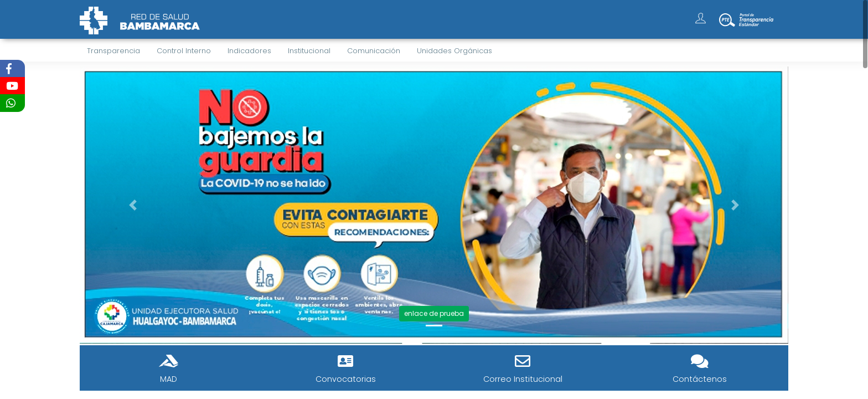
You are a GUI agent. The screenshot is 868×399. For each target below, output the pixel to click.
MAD (169, 379)
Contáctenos (700, 379)
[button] (133, 205)
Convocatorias (346, 379)
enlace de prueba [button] (434, 313)
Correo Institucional (523, 379)
